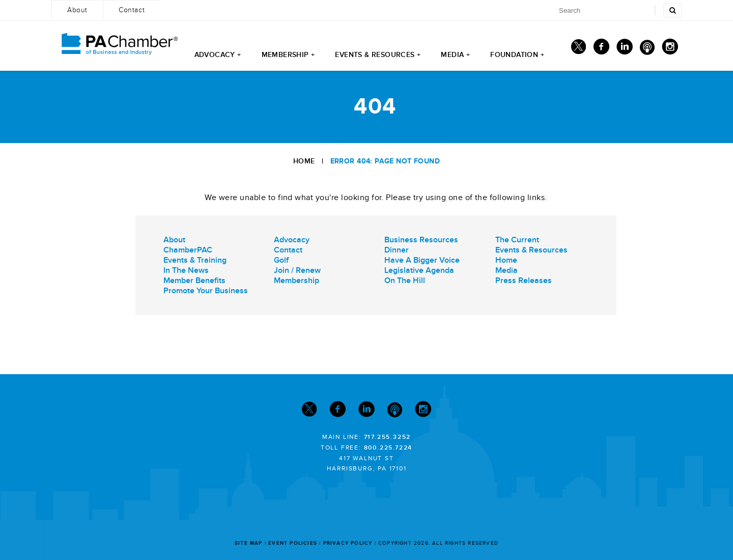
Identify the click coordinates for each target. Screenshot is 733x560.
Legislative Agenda (419, 270)
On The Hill (405, 281)
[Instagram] (670, 49)
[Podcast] (647, 49)
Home (304, 161)
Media (506, 270)
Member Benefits (194, 281)
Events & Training (195, 260)
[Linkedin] (625, 49)
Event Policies (293, 543)
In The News (186, 270)
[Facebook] (601, 49)
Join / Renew (297, 270)
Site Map (249, 543)
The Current (517, 240)
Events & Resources (531, 250)
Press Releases (524, 281)
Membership (297, 281)
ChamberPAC (188, 250)
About (174, 240)
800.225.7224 (388, 448)
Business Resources (421, 240)
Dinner (397, 250)
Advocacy (292, 240)
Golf (281, 260)
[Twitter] (579, 49)
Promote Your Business (206, 291)
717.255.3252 (388, 437)
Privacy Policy (348, 543)
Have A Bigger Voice (422, 260)
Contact (288, 250)
